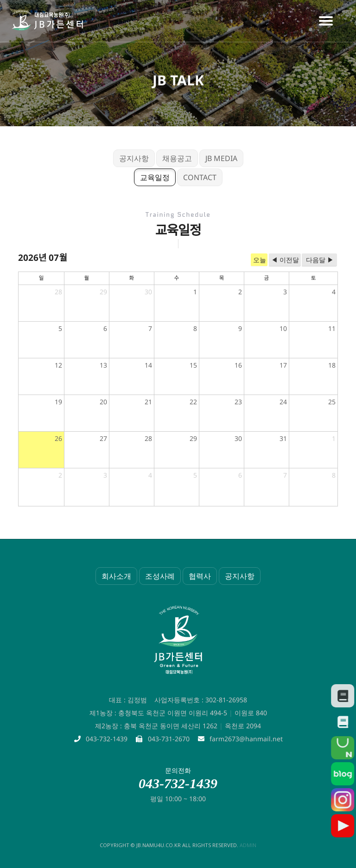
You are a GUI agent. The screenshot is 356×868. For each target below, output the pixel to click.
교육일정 (155, 177)
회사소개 (116, 576)
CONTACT (200, 177)
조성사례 (160, 576)
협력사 (200, 576)
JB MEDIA (221, 158)
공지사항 (134, 158)
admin (248, 845)
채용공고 (177, 158)
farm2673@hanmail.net (246, 739)
